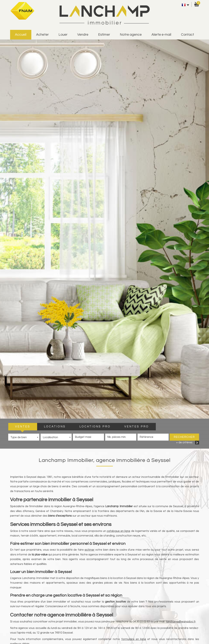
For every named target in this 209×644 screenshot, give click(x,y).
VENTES (23, 427)
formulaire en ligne (134, 639)
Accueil (21, 35)
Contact (188, 35)
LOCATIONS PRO (95, 427)
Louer (63, 35)
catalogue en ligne (119, 531)
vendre (83, 35)
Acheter (42, 35)
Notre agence (131, 35)
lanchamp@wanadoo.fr (181, 622)
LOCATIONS (55, 427)
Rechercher (184, 437)
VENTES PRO (137, 427)
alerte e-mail (161, 35)
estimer (104, 35)
